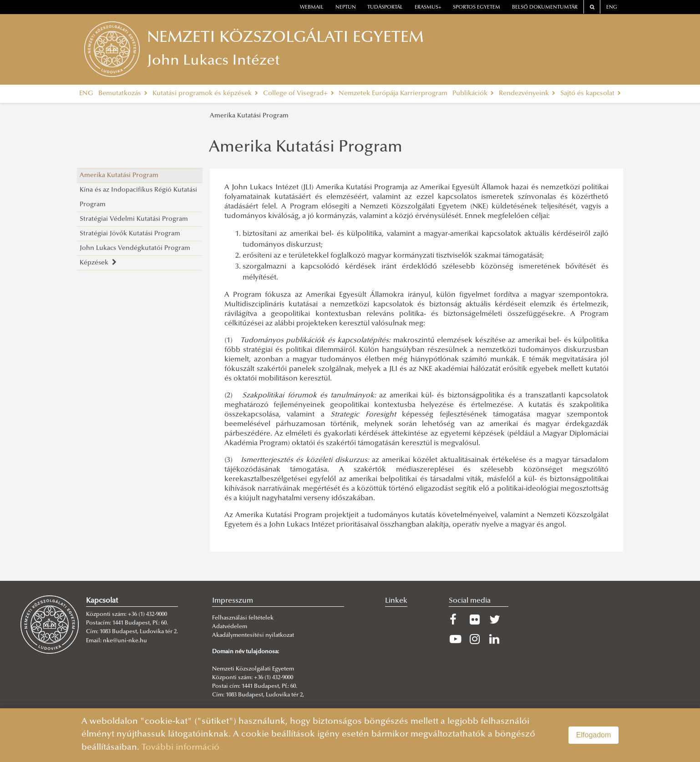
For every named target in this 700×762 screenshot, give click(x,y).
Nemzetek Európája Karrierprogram (393, 94)
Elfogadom (594, 735)
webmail (312, 8)
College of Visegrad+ (299, 94)
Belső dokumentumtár (545, 8)
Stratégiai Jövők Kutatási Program (130, 234)
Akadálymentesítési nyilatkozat (253, 635)
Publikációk (473, 94)
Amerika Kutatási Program (249, 116)
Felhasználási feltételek (243, 618)
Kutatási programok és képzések (205, 94)
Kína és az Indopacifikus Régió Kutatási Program (138, 197)
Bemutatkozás (123, 94)
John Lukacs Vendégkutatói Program (135, 248)
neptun (346, 8)
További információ (180, 748)
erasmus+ (428, 8)
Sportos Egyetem (477, 8)
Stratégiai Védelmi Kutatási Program (134, 219)
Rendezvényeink (527, 94)
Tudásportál (385, 8)
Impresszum (233, 601)
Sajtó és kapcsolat (591, 94)
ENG (612, 8)
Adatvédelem (230, 627)
